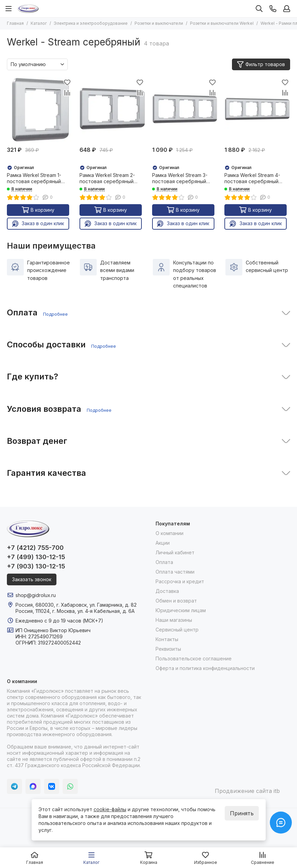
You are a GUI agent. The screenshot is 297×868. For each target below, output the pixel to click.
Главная (15, 23)
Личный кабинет (175, 552)
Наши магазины (174, 620)
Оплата (164, 562)
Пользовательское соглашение (194, 658)
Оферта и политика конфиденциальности (205, 668)
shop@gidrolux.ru (36, 595)
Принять (242, 813)
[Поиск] (259, 9)
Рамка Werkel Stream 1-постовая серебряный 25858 (34, 178)
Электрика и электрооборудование (91, 23)
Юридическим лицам (181, 610)
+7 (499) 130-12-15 (36, 557)
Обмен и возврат (176, 601)
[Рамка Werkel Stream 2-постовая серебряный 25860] (112, 110)
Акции (163, 543)
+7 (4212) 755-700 (35, 548)
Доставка (167, 591)
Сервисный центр (177, 630)
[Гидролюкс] (28, 9)
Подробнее (55, 314)
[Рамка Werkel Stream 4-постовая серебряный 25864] (257, 110)
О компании (169, 533)
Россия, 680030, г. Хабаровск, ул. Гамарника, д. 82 (76, 605)
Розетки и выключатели (159, 23)
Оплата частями (175, 572)
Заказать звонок (32, 579)
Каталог (39, 23)
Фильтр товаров (261, 65)
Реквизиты (168, 649)
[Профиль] (287, 9)
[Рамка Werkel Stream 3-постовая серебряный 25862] (185, 110)
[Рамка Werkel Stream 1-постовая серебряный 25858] (40, 110)
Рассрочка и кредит (180, 581)
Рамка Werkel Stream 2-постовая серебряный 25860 (107, 178)
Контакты (167, 639)
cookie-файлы (110, 809)
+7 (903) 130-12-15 (36, 566)
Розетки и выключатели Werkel (222, 23)
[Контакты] (273, 9)
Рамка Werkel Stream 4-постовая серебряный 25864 (252, 178)
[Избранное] (67, 82)
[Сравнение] (67, 93)
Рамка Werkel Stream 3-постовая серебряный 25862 (180, 178)
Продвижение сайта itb (247, 791)
